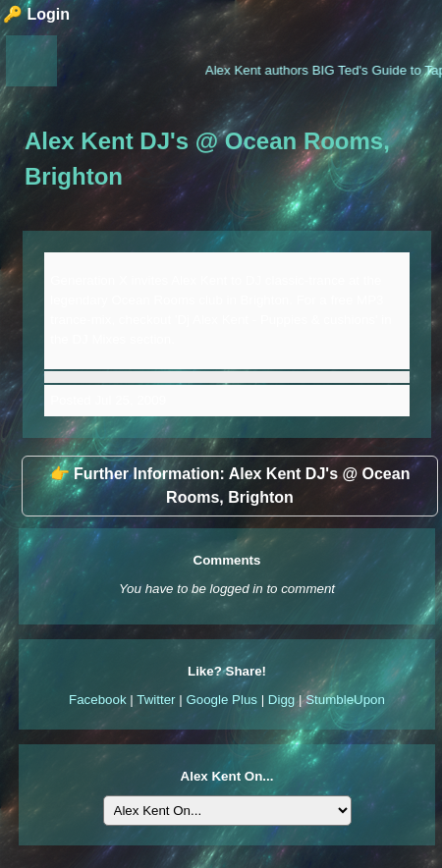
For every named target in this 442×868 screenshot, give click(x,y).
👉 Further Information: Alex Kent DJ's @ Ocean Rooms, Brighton (230, 486)
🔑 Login (36, 14)
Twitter (156, 700)
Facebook (98, 700)
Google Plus (221, 700)
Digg (281, 700)
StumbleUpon (345, 700)
